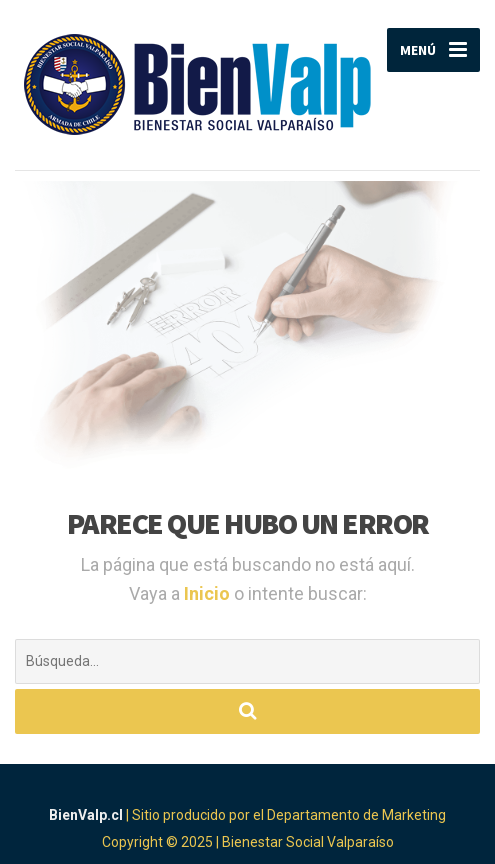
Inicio (209, 593)
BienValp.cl (86, 815)
